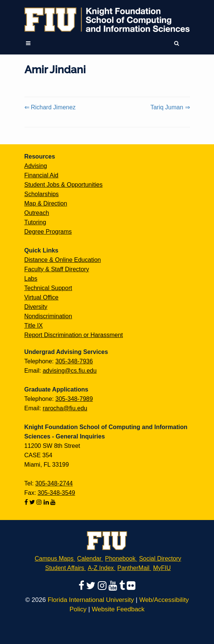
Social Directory (160, 559)
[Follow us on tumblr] (123, 585)
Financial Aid (42, 175)
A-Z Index (101, 568)
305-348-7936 (74, 361)
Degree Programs (48, 232)
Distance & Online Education (63, 260)
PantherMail (133, 568)
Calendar (89, 559)
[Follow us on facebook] (27, 502)
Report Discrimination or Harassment (74, 335)
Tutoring (35, 222)
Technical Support (48, 288)
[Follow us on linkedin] (47, 502)
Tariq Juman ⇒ (170, 107)
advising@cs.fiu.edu (69, 371)
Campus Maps (54, 559)
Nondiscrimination (48, 316)
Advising (36, 166)
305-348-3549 (56, 493)
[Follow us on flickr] (131, 585)
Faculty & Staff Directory (57, 269)
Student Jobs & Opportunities (64, 185)
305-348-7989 (74, 399)
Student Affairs (65, 568)
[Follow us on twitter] (33, 502)
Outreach (37, 213)
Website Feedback (118, 609)
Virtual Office (42, 297)
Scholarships (42, 194)
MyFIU (162, 568)
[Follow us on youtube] (53, 502)
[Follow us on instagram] (40, 502)
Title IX (34, 326)
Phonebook (120, 559)
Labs (31, 279)
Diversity (36, 307)
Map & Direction (46, 203)
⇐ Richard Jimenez (50, 107)
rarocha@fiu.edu (65, 408)
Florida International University (91, 600)
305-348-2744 (54, 483)
